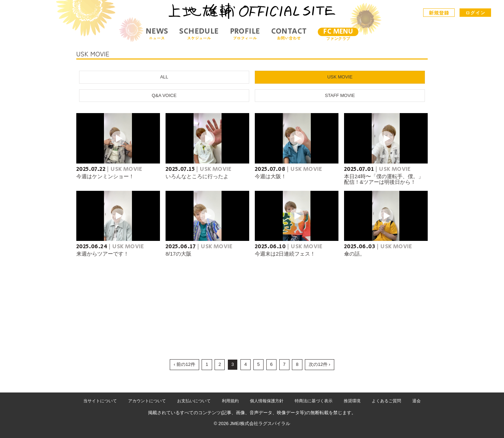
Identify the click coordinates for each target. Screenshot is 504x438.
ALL (164, 77)
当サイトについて (100, 401)
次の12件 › (319, 364)
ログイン (475, 13)
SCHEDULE (199, 34)
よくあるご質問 (386, 401)
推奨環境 (352, 401)
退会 (416, 401)
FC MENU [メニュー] (338, 32)
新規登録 (439, 13)
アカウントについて (147, 401)
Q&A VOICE (164, 95)
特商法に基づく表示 (314, 401)
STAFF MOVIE (340, 95)
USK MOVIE (340, 77)
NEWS (157, 34)
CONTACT (289, 34)
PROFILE (245, 34)
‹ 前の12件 (184, 364)
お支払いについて (194, 401)
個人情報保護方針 (267, 401)
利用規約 (230, 401)
